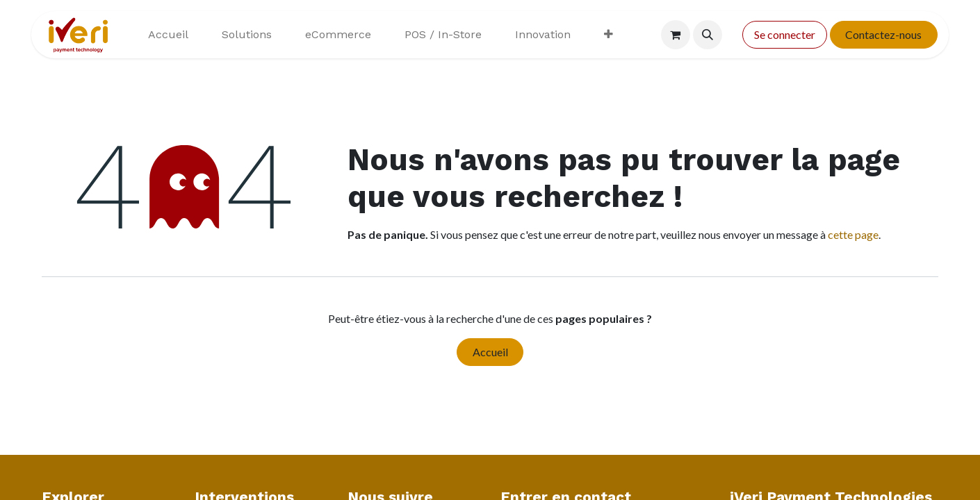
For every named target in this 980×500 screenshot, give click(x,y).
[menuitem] (168, 35)
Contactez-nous (883, 34)
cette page (853, 234)
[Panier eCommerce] (676, 35)
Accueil (490, 352)
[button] (708, 35)
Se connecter (785, 34)
